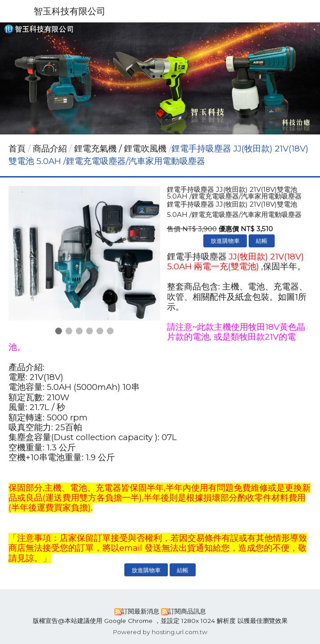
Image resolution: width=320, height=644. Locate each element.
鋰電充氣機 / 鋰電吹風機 (120, 149)
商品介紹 (51, 149)
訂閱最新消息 (140, 611)
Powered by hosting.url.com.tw (160, 632)
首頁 (17, 149)
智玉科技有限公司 (70, 11)
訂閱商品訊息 (187, 611)
